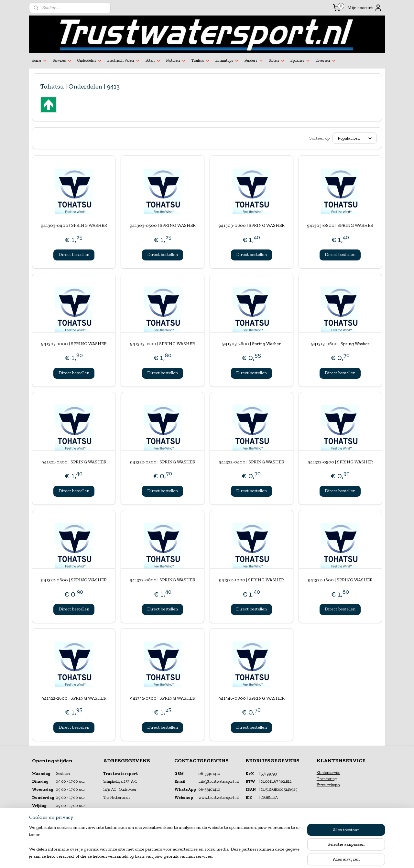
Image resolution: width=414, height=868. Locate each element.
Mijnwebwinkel (271, 856)
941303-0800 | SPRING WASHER (340, 225)
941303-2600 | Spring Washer (251, 344)
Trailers (201, 61)
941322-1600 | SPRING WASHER (340, 580)
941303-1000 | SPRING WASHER (74, 344)
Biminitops (227, 61)
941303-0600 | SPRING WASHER (251, 225)
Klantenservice (328, 773)
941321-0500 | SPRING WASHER (74, 462)
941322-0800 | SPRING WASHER (163, 580)
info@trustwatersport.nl (219, 781)
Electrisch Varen (124, 61)
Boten (153, 61)
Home (40, 61)
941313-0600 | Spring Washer (340, 344)
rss (201, 856)
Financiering (327, 779)
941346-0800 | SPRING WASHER (251, 698)
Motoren (176, 61)
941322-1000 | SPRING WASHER (251, 580)
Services (62, 61)
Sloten (277, 61)
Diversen (326, 61)
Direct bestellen (74, 254)
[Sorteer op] (354, 138)
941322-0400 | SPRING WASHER (251, 462)
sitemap (191, 856)
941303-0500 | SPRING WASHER (163, 225)
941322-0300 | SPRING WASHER (163, 462)
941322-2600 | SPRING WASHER (74, 698)
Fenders (254, 61)
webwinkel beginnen (222, 856)
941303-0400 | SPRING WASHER (74, 225)
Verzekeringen (328, 785)
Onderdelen (90, 61)
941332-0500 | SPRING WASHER (163, 698)
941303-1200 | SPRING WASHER (163, 344)
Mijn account (365, 8)
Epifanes (300, 61)
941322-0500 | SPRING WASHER (340, 462)
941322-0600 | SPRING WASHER (74, 580)
